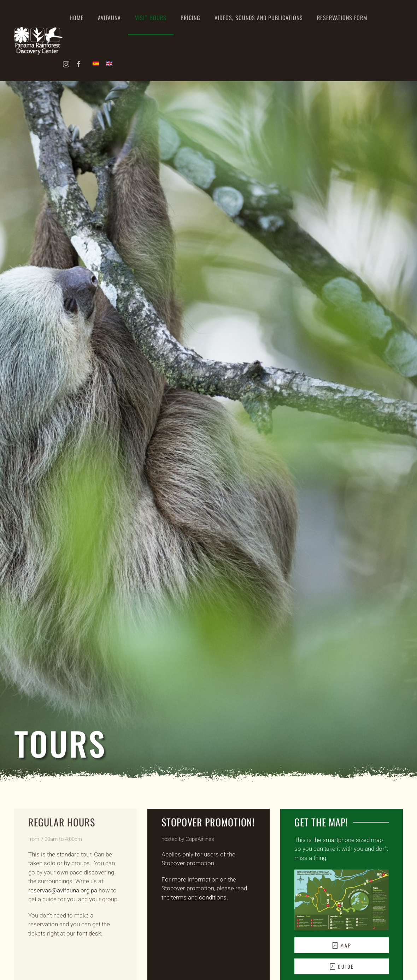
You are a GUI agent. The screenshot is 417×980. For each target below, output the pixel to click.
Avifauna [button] (109, 18)
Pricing (190, 18)
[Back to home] (38, 41)
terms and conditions (199, 897)
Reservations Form (342, 18)
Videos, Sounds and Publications (259, 18)
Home (77, 18)
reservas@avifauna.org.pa (63, 890)
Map (342, 945)
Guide (342, 966)
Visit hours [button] (151, 18)
